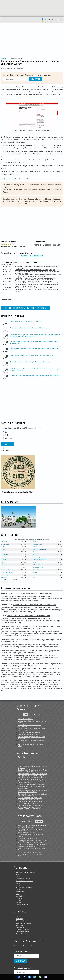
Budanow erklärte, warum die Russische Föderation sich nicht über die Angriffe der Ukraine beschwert (32, 786)
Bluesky (48, 199)
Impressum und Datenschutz (25, 872)
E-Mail (26, 204)
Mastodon (19, 201)
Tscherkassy (4, 559)
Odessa (3, 564)
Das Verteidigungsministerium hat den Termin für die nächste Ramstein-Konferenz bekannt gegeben (32, 780)
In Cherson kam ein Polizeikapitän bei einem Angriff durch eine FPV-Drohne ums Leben (38, 272)
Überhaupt (39, 821)
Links (18, 893)
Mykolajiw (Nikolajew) (38, 564)
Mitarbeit (19, 896)
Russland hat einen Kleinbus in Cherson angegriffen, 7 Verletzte (36, 287)
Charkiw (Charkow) (38, 567)
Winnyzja (35, 554)
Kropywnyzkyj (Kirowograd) (40, 559)
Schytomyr (4, 557)
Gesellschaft (20, 921)
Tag (39, 714)
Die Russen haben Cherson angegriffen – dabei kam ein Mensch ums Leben (37, 290)
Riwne (34, 551)
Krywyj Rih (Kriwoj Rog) (7, 569)
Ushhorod (35, 541)
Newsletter (19, 898)
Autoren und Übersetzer (24, 887)
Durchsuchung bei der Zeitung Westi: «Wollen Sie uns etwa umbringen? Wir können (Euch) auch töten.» (31, 830)
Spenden (19, 900)
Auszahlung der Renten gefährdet (29, 732)
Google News (8, 201)
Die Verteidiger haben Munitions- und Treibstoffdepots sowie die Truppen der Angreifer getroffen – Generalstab (31, 807)
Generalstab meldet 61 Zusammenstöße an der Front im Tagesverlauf (32, 794)
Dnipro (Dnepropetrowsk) (8, 572)
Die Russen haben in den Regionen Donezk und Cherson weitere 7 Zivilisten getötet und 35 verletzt (37, 285)
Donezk (35, 572)
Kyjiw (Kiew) (4, 541)
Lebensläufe (20, 927)
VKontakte (30, 977)
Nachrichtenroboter (22, 931)
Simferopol (36, 575)
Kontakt (18, 874)
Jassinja (35, 546)
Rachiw (3, 546)
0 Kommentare (20, 69)
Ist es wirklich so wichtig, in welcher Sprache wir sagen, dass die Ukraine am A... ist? (33, 845)
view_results (4, 447)
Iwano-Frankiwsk (37, 544)
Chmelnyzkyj (4, 554)
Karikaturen (20, 891)
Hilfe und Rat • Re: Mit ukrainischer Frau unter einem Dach (30, 593)
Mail (58, 245)
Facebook (19, 977)
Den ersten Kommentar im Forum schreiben (26, 308)
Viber (46, 977)
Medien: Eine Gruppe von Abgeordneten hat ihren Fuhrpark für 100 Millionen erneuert (35, 375)
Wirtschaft (19, 918)
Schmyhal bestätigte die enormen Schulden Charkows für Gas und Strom (32, 355)
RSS (56, 201)
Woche (33, 714)
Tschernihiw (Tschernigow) (40, 557)
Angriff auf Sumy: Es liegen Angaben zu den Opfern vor (26, 321)
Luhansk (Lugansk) (6, 575)
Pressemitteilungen (22, 929)
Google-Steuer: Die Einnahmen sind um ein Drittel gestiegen (35, 269)
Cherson (25, 255)
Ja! (6, 432)
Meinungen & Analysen (24, 923)
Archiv (18, 885)
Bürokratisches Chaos (25, 718)
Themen (19, 902)
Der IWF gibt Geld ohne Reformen (29, 852)
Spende (50, 185)
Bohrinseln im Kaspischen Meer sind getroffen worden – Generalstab (30, 361)
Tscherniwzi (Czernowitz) (39, 549)
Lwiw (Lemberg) (5, 544)
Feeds (18, 889)
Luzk (2, 551)
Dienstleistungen (37, 255)
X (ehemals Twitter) (41, 201)
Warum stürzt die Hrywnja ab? (28, 734)
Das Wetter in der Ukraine (24, 880)
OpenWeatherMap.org (12, 579)
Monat (26, 714)
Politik (18, 916)
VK (52, 201)
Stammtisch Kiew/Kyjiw (24, 878)
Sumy (34, 562)
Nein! (7, 435)
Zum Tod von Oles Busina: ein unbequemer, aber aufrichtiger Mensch (33, 826)
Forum (5, 192)
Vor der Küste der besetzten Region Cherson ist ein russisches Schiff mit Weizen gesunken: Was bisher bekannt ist (38, 275)
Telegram (35, 977)
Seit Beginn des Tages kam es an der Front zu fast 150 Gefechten (29, 327)
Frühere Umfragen (6, 450)
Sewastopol (4, 577)
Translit (18, 883)
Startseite (4, 59)
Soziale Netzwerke (22, 934)
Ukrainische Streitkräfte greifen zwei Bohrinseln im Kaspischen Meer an (30, 798)
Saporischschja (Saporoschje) (41, 569)
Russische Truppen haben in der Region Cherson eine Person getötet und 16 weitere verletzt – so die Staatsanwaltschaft (36, 278)
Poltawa (3, 562)
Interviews (19, 925)
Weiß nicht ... (10, 438)
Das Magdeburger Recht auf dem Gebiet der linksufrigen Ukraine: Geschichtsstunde (33, 841)
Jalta (34, 577)
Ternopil (3, 549)
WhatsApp (40, 977)
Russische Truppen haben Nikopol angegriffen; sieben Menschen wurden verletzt (37, 267)
